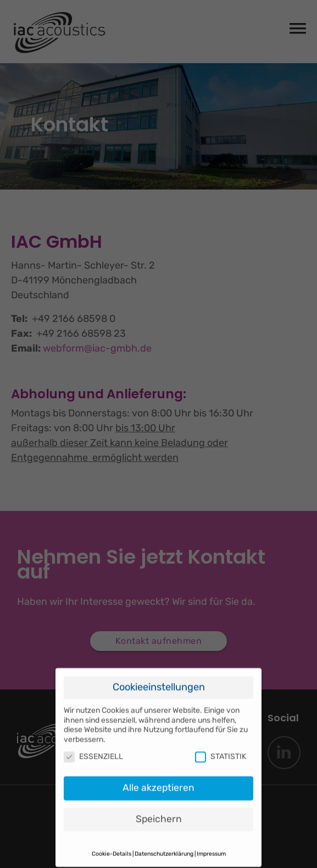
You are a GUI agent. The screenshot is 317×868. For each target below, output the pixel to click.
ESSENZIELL (93, 753)
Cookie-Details (112, 850)
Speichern (159, 815)
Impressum (211, 850)
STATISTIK (221, 753)
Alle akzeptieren (158, 784)
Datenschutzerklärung (164, 850)
